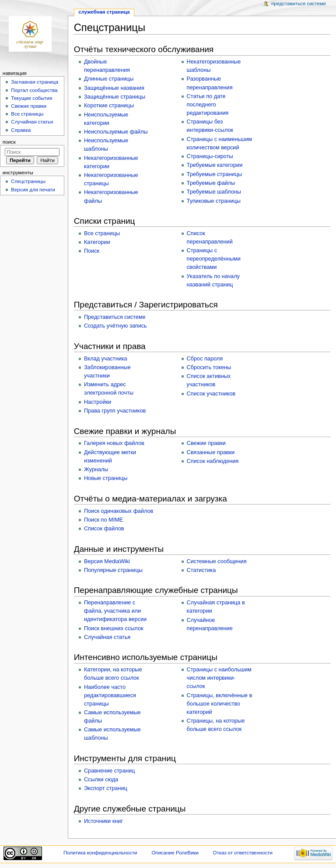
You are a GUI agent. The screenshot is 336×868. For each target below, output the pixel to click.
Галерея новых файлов (114, 443)
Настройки (98, 402)
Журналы (96, 469)
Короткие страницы (109, 106)
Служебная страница (104, 12)
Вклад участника (106, 359)
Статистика (201, 570)
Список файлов (104, 529)
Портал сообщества (34, 90)
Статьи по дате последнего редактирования (208, 105)
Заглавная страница (35, 82)
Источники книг (103, 821)
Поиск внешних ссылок (114, 628)
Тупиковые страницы (214, 201)
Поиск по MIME (103, 520)
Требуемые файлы (211, 183)
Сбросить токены (209, 367)
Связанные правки (211, 452)
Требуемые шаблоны (214, 192)
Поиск (92, 251)
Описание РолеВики (175, 853)
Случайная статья (107, 637)
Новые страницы (106, 478)
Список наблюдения (213, 461)
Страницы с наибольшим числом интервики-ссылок (219, 678)
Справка (21, 130)
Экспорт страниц (106, 788)
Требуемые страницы (214, 174)
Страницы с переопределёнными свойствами (214, 259)
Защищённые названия (114, 88)
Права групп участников (115, 411)
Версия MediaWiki (107, 561)
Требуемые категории (215, 165)
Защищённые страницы (115, 97)
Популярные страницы (113, 570)
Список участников (211, 394)
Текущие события (31, 98)
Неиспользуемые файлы (116, 132)
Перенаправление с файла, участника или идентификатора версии (115, 611)
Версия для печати (33, 190)
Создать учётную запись (115, 326)
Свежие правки (206, 443)
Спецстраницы (28, 181)
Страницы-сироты (210, 156)
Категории (97, 242)
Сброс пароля (205, 359)
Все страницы (102, 233)
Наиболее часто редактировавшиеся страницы (110, 695)
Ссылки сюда (101, 780)
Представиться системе (115, 317)
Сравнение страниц (109, 771)
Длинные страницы (109, 79)
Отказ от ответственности (243, 853)
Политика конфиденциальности (100, 853)
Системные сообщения (217, 561)
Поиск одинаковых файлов (119, 511)
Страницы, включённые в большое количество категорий (220, 704)
